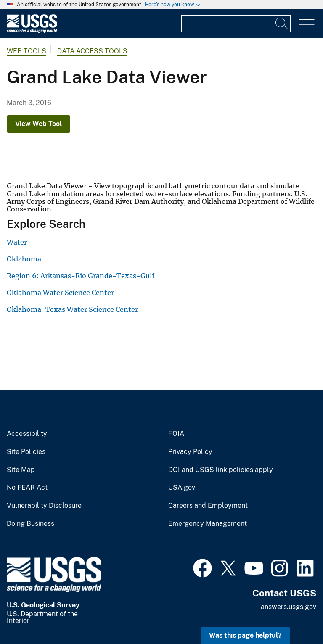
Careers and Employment (208, 506)
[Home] (32, 31)
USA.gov (182, 488)
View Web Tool (38, 124)
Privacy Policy (190, 452)
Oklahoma (24, 259)
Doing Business (30, 524)
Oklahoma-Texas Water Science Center (72, 309)
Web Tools (26, 51)
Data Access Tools (92, 51)
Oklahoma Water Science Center (60, 293)
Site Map (21, 470)
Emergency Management (208, 524)
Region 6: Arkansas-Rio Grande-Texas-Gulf (81, 276)
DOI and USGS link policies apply (221, 470)
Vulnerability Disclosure (44, 506)
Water (17, 242)
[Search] (282, 24)
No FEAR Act (27, 488)
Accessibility (27, 434)
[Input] (236, 24)
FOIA (176, 434)
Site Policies (26, 452)
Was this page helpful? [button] (245, 635)
